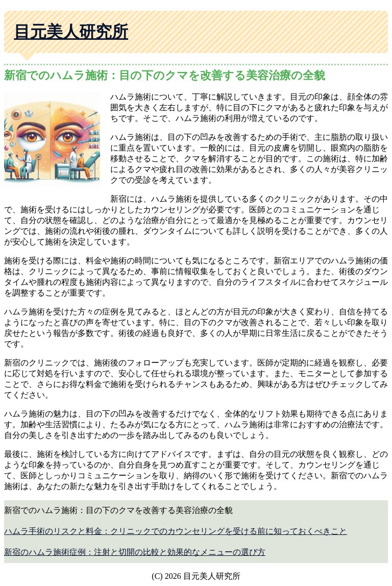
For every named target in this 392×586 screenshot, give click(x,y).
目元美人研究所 (71, 32)
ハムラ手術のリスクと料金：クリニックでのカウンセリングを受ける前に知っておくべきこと (176, 531)
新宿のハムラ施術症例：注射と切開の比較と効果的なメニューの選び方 (135, 552)
